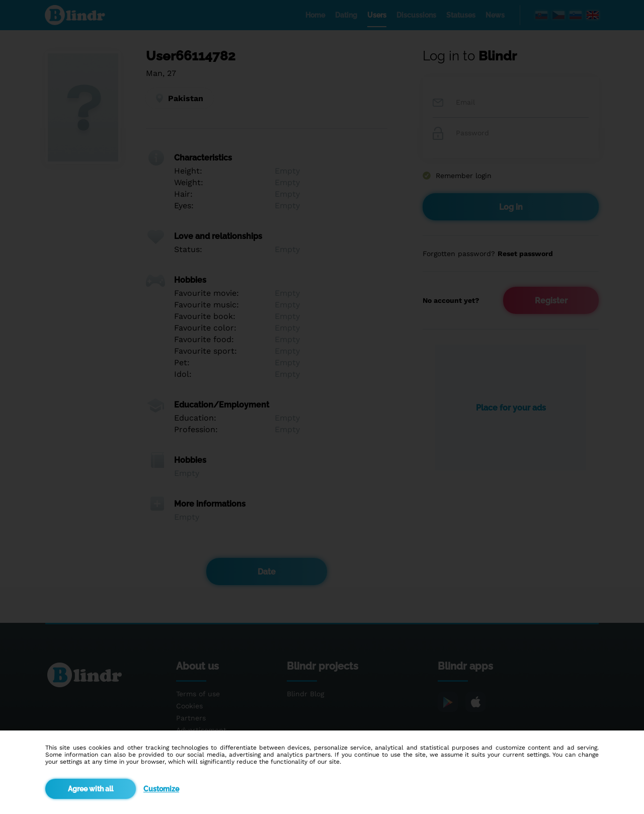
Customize (161, 789)
